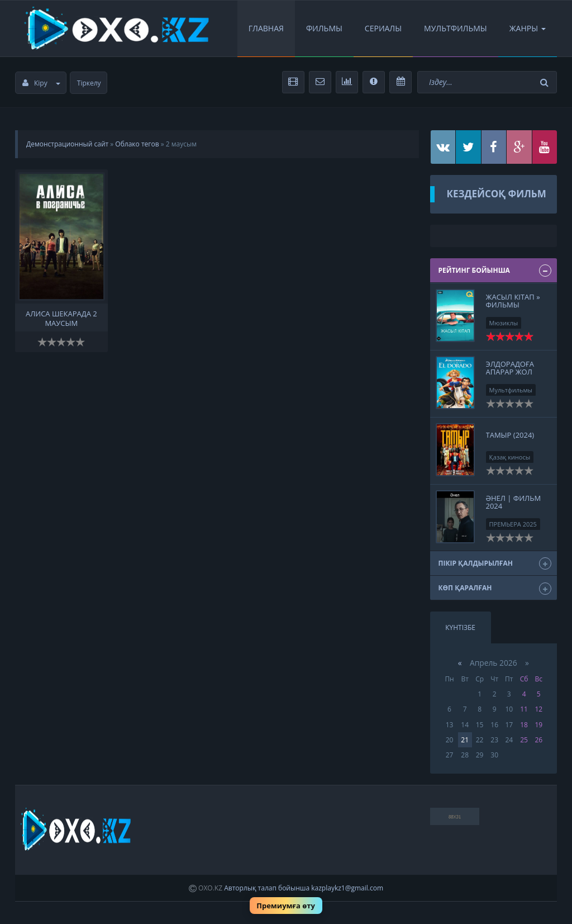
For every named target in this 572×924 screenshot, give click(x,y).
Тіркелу (89, 83)
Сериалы (383, 28)
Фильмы (324, 28)
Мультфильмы (456, 28)
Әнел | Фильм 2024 (514, 502)
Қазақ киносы (510, 457)
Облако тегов (137, 144)
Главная (266, 28)
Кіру (41, 83)
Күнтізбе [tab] (460, 627)
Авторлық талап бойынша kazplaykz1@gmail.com (304, 888)
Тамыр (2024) (510, 435)
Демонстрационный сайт (67, 144)
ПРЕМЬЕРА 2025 (513, 524)
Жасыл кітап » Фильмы (513, 301)
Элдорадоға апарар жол (510, 368)
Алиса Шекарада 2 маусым (61, 318)
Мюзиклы (504, 323)
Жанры (528, 28)
